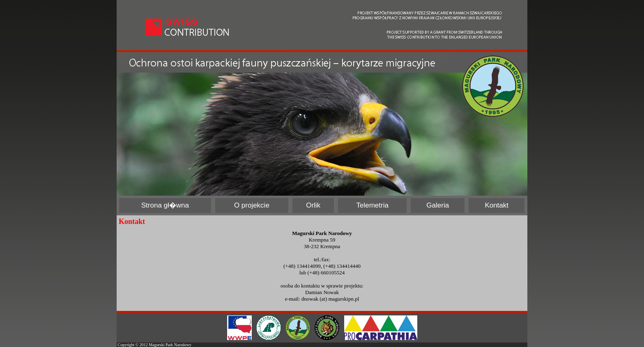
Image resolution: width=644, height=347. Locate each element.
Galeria (438, 205)
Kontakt (497, 205)
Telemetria (373, 205)
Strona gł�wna (165, 205)
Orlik (313, 205)
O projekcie (252, 205)
